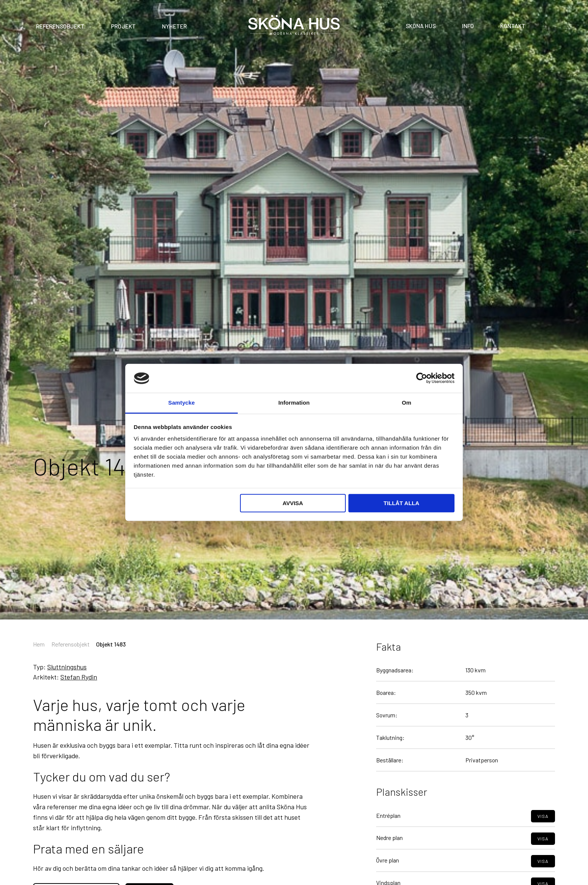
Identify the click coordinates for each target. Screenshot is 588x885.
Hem (39, 644)
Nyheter (174, 26)
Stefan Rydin (79, 677)
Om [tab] (406, 403)
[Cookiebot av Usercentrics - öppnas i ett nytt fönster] (422, 378)
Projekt (123, 26)
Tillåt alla (401, 503)
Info (468, 25)
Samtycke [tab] (182, 403)
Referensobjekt (60, 26)
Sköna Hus (421, 25)
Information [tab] (294, 403)
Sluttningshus (67, 667)
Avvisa (293, 503)
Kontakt (513, 25)
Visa (543, 828)
